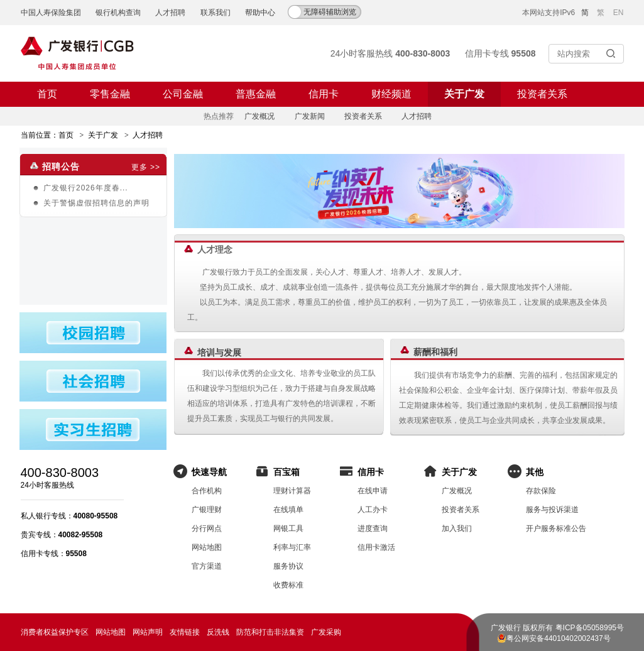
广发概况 (259, 116)
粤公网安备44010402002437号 (558, 638)
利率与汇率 (292, 547)
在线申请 (373, 491)
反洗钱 (218, 632)
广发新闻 (310, 116)
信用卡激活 (376, 547)
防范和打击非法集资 (270, 632)
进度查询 (373, 528)
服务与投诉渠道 (552, 510)
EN (619, 13)
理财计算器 (292, 491)
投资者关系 (542, 94)
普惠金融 (256, 94)
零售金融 (110, 94)
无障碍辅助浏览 (330, 12)
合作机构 (207, 491)
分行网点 (207, 528)
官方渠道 (207, 566)
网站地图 (207, 547)
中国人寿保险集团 (51, 13)
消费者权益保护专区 (55, 632)
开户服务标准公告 (556, 528)
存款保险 (541, 491)
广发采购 (326, 632)
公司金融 (183, 94)
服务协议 (288, 566)
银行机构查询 (118, 13)
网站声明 (148, 632)
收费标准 (288, 585)
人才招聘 (170, 13)
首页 (47, 94)
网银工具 (288, 528)
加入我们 (457, 528)
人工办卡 (373, 510)
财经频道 (391, 94)
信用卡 (324, 94)
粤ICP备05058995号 (590, 628)
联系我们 (216, 13)
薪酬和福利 (435, 352)
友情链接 (185, 632)
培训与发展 (219, 353)
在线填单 (288, 510)
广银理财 (207, 510)
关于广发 (464, 94)
